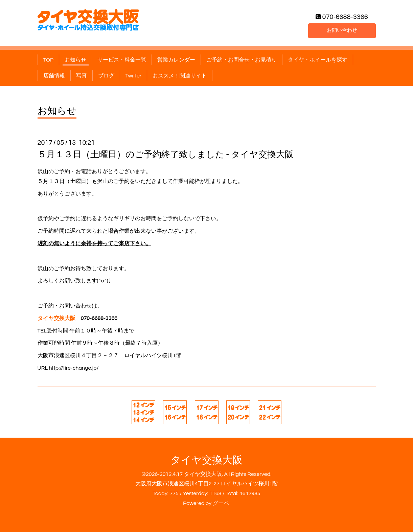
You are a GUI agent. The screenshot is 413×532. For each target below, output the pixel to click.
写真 (82, 76)
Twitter (134, 76)
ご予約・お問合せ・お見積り (242, 60)
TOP (49, 60)
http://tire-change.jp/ (74, 368)
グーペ (221, 503)
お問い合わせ (342, 30)
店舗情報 (54, 76)
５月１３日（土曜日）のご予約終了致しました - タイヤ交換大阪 (166, 155)
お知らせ (75, 60)
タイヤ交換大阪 (206, 460)
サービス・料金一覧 (122, 60)
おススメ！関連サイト (180, 76)
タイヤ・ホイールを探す (318, 60)
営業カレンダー (176, 60)
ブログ (106, 76)
